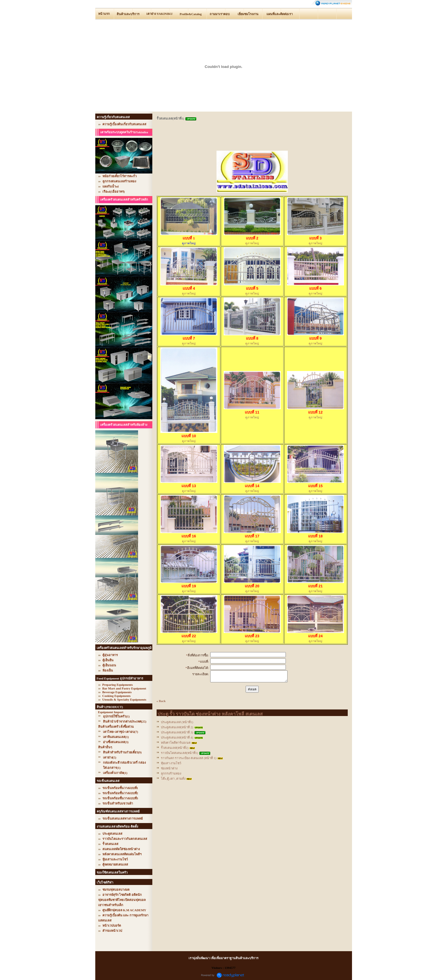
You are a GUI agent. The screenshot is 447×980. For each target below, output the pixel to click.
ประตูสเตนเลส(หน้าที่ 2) (177, 727)
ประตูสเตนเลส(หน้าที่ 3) (177, 732)
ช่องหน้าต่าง (169, 768)
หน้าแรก (104, 14)
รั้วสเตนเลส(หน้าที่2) (175, 748)
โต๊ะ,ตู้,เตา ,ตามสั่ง (173, 779)
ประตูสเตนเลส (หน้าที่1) (177, 722)
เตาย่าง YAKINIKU (160, 14)
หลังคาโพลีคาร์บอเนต (176, 743)
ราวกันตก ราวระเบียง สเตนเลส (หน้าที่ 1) (189, 758)
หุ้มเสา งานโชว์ (171, 763)
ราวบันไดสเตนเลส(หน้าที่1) (180, 753)
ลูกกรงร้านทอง (171, 773)
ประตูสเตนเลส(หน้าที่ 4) (177, 737)
